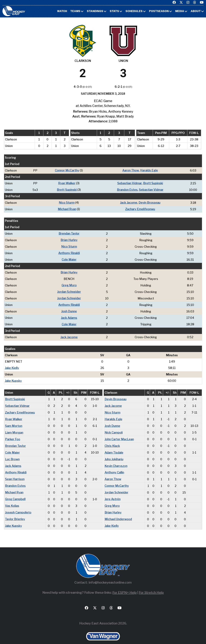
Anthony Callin (114, 467)
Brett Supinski (153, 183)
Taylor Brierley (15, 513)
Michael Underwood (118, 513)
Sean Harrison (15, 474)
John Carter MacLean (119, 435)
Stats (114, 11)
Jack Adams (69, 315)
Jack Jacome (129, 202)
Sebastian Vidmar (130, 183)
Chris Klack (112, 441)
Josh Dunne (69, 309)
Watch (62, 11)
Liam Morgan (14, 428)
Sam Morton (14, 422)
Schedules (134, 11)
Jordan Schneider (69, 290)
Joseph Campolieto (18, 506)
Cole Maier (69, 258)
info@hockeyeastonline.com (110, 576)
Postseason (159, 11)
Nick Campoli (114, 428)
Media (180, 11)
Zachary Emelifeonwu (140, 208)
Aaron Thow (131, 170)
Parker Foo (13, 435)
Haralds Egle (149, 170)
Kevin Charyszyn (116, 461)
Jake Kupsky (13, 377)
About (196, 11)
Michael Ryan (67, 208)
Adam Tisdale (114, 448)
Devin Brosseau (149, 202)
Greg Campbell (15, 493)
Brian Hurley (69, 239)
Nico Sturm (67, 202)
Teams (75, 11)
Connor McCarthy (67, 170)
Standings (95, 11)
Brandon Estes (127, 189)
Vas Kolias (12, 500)
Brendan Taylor (69, 233)
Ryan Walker (67, 183)
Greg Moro (69, 283)
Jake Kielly (12, 365)
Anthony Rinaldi (69, 252)
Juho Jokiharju (114, 454)
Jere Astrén (113, 493)
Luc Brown (12, 454)
